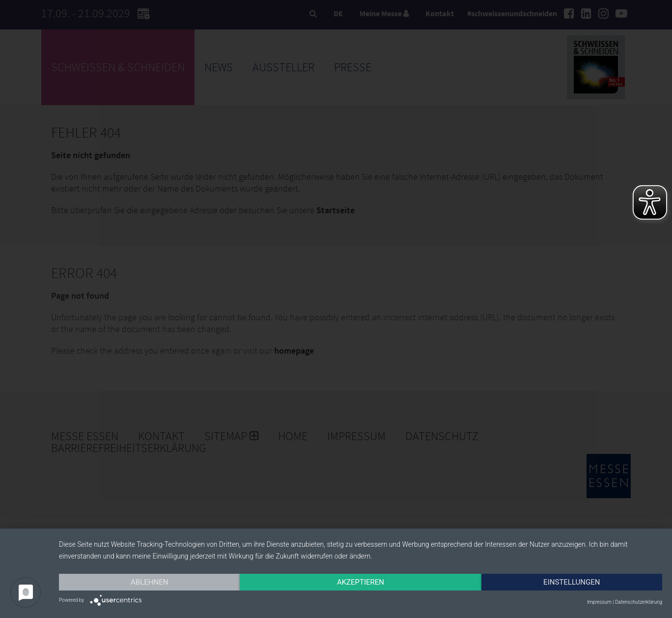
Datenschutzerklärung (639, 602)
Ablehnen (149, 582)
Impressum (599, 602)
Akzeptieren (361, 582)
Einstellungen (572, 582)
